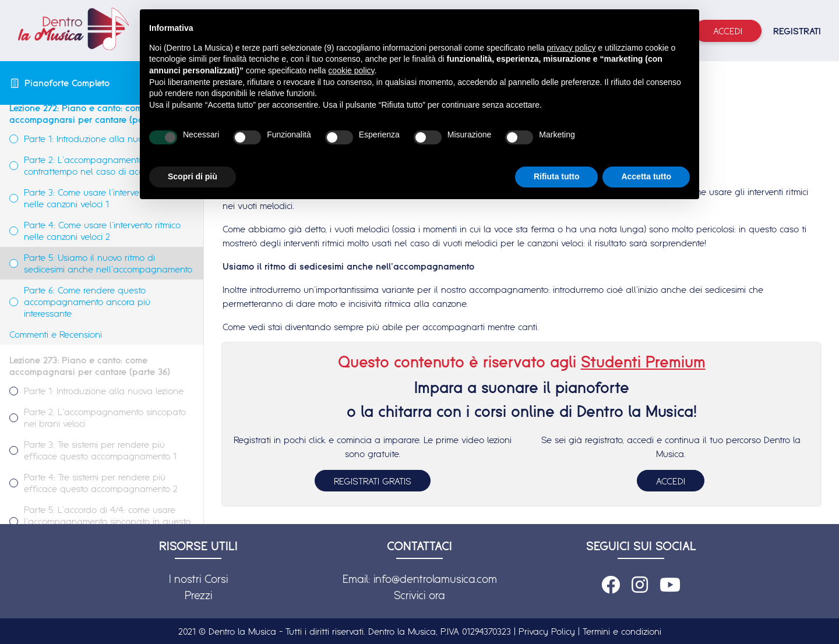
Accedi (728, 31)
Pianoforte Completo (67, 83)
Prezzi (198, 595)
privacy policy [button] (571, 48)
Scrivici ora (419, 595)
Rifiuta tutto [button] (557, 176)
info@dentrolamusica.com (435, 579)
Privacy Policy (547, 631)
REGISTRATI (797, 31)
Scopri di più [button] (193, 176)
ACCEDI (671, 481)
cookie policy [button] (351, 70)
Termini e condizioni (622, 631)
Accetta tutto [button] (646, 176)
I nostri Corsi (198, 579)
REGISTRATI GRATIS (373, 481)
